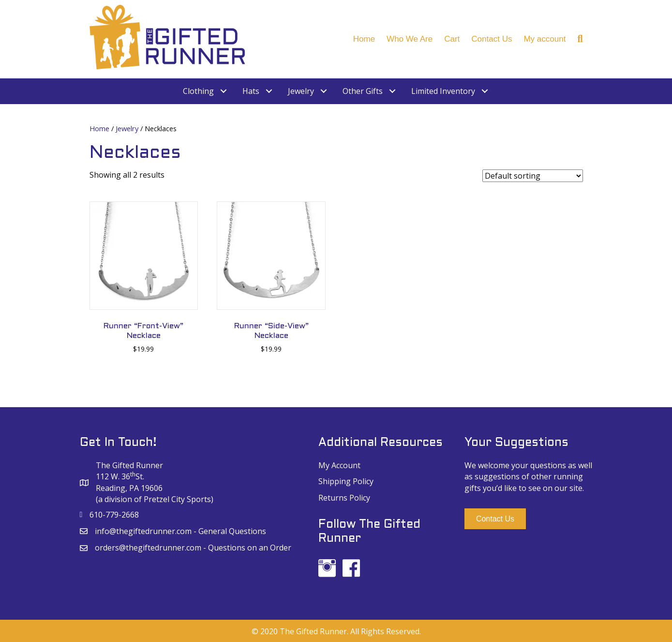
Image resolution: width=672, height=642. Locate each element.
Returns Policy (344, 498)
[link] (205, 91)
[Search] (577, 39)
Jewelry (127, 128)
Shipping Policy (346, 481)
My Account (339, 465)
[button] (495, 519)
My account (545, 39)
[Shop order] (533, 176)
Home (364, 39)
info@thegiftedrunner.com (143, 531)
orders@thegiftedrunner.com (148, 548)
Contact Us (492, 39)
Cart (452, 39)
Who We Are (410, 39)
